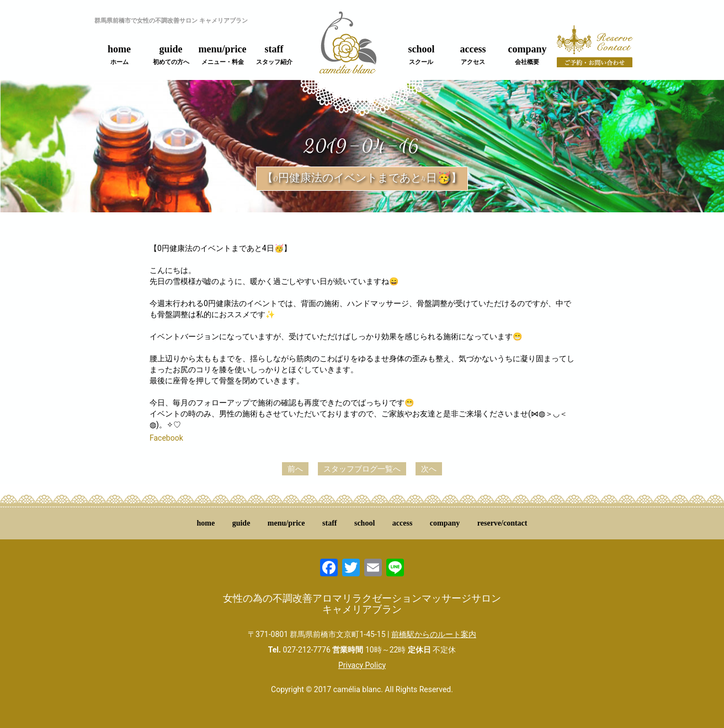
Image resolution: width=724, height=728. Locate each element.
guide (171, 55)
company (527, 55)
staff (274, 55)
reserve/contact (502, 523)
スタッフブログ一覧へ (362, 469)
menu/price (223, 55)
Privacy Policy (362, 665)
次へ (429, 469)
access (473, 55)
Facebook (166, 438)
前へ (295, 469)
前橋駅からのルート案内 (434, 634)
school (421, 55)
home (119, 55)
